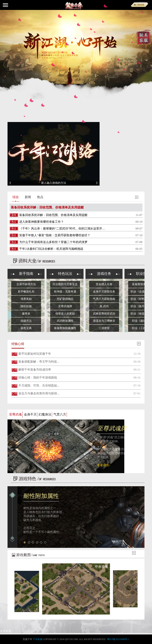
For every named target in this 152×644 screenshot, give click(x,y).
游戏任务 (104, 274)
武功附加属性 (65, 321)
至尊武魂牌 (65, 306)
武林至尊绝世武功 (104, 314)
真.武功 (104, 306)
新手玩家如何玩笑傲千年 (35, 354)
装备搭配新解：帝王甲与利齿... (39, 362)
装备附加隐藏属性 (65, 328)
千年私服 (38, 639)
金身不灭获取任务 (104, 292)
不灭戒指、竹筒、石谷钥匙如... (39, 385)
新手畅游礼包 (26, 292)
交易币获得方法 (26, 284)
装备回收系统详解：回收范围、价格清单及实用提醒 (47, 207)
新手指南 (26, 274)
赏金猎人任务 (104, 284)
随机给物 (26, 306)
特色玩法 (65, 274)
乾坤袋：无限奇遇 (65, 292)
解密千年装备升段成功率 (35, 370)
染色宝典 (26, 328)
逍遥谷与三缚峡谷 (104, 321)
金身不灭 (30, 414)
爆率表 (26, 314)
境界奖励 (26, 299)
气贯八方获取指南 (104, 299)
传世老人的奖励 (65, 314)
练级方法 (26, 321)
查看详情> (104, 465)
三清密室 (104, 328)
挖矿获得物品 (65, 299)
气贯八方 (60, 414)
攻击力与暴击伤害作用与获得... (39, 393)
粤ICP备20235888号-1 (118, 639)
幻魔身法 (45, 414)
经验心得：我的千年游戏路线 (38, 378)
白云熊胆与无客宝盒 (65, 284)
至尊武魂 (15, 414)
